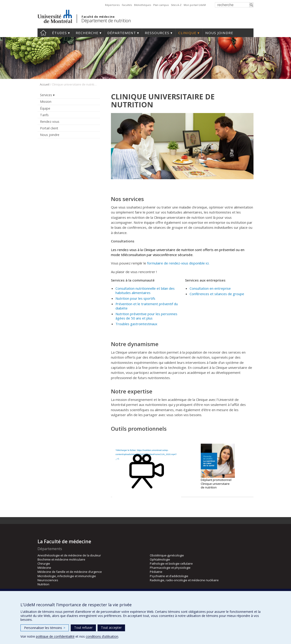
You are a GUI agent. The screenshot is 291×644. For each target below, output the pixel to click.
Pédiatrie (156, 572)
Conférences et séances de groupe (217, 294)
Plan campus (161, 5)
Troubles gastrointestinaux (137, 324)
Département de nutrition (106, 21)
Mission (46, 102)
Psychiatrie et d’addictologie (169, 576)
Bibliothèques (143, 5)
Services (46, 95)
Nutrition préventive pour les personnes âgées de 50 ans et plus (146, 316)
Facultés (127, 5)
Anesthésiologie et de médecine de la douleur (69, 555)
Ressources (157, 33)
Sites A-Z (176, 5)
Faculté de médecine (98, 17)
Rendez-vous (50, 122)
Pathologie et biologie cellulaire (171, 563)
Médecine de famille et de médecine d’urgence (70, 572)
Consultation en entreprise (210, 288)
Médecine (44, 568)
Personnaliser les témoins (45, 628)
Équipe (45, 108)
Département (122, 33)
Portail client (49, 128)
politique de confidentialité (55, 636)
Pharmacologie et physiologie (170, 568)
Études (59, 33)
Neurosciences (48, 580)
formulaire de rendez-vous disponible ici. (178, 263)
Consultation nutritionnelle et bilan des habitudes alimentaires (145, 291)
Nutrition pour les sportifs (135, 298)
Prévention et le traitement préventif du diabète (147, 306)
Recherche (87, 33)
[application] (147, 463)
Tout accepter (111, 628)
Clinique (187, 33)
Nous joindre (219, 33)
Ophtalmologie (160, 559)
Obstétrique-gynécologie (167, 555)
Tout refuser (83, 628)
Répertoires (112, 5)
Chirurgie (44, 563)
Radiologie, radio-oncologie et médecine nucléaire (184, 580)
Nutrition (43, 584)
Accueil (43, 33)
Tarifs (44, 115)
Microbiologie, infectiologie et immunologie (67, 576)
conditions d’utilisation (102, 636)
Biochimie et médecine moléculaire (61, 559)
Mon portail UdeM (195, 5)
